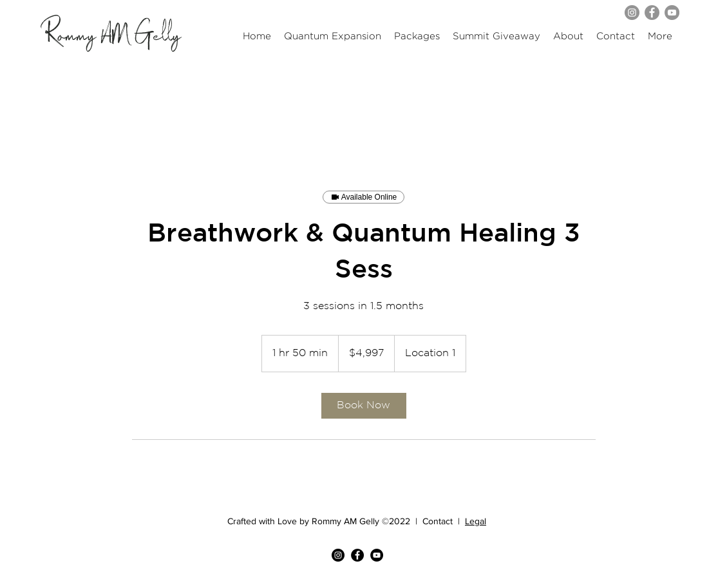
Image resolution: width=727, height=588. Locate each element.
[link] (364, 406)
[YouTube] (672, 13)
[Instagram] (632, 13)
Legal (476, 521)
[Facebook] (652, 13)
